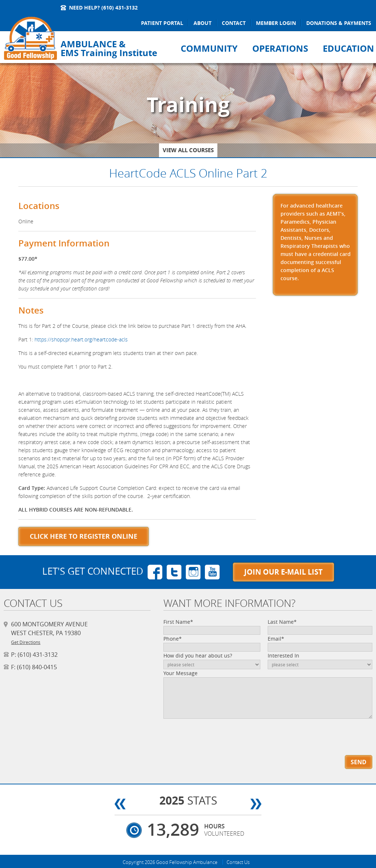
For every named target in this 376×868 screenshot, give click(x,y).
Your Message (180, 673)
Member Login (276, 23)
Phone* (173, 639)
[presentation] (205, 732)
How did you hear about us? (198, 655)
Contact (234, 23)
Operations (280, 48)
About (203, 23)
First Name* (178, 622)
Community (209, 48)
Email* (276, 639)
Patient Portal (162, 23)
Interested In (283, 655)
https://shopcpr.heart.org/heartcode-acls (81, 339)
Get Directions (26, 642)
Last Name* (282, 622)
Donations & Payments (339, 23)
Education (348, 48)
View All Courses (188, 150)
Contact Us (238, 862)
